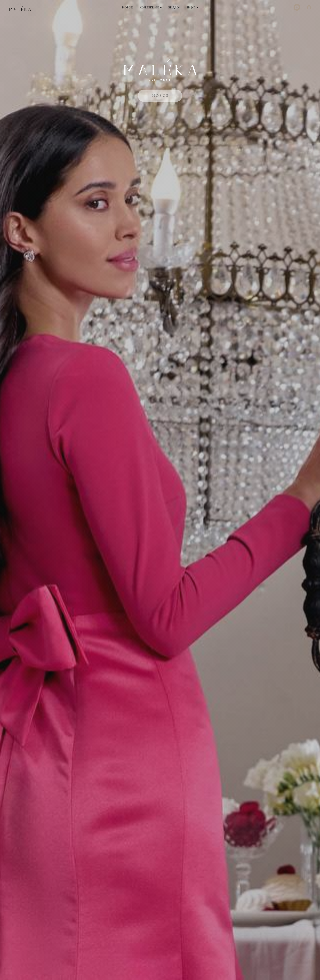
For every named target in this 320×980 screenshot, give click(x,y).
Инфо (190, 7)
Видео (174, 7)
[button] (309, 7)
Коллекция (149, 7)
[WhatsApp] (297, 7)
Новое (127, 7)
